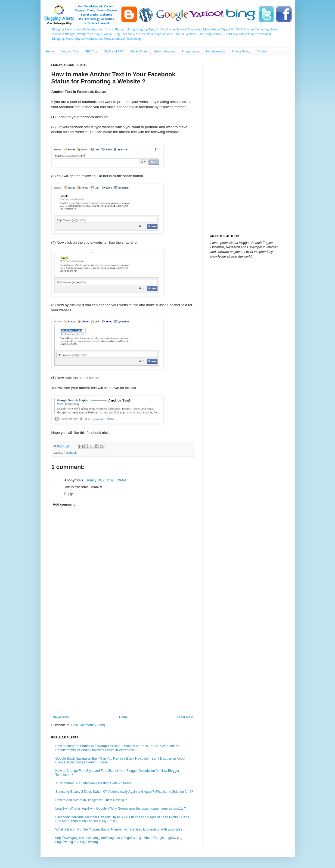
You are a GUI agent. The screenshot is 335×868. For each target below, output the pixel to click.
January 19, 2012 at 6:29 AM (106, 480)
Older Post (185, 717)
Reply (69, 494)
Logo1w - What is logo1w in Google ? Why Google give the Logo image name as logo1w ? (121, 809)
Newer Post (61, 717)
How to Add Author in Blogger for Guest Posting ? (91, 800)
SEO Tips (91, 51)
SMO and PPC (114, 51)
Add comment (64, 504)
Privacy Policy (241, 51)
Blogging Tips (70, 51)
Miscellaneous (216, 51)
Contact (262, 51)
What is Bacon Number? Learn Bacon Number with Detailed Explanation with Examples (119, 829)
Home (50, 51)
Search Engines (165, 51)
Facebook (70, 453)
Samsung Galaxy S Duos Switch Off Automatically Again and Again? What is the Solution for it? (124, 792)
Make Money (139, 51)
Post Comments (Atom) (88, 725)
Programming (191, 51)
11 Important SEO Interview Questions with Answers (93, 783)
